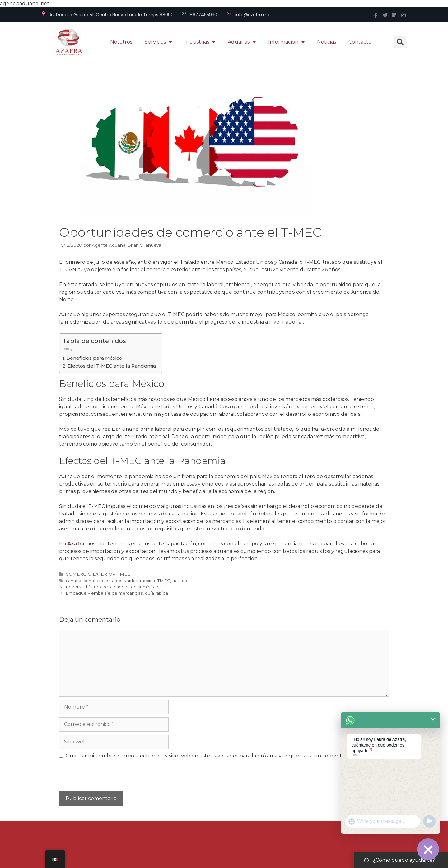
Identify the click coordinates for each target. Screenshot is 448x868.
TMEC (124, 574)
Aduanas (242, 42)
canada (73, 581)
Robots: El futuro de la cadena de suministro (113, 587)
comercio (93, 581)
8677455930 (203, 15)
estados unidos (122, 581)
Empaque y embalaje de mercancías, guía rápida (117, 593)
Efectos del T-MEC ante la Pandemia (112, 366)
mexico (148, 581)
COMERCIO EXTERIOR (91, 574)
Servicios (158, 42)
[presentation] (102, 778)
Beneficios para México (94, 358)
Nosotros (121, 42)
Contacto (360, 42)
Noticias (327, 42)
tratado (180, 581)
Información (286, 42)
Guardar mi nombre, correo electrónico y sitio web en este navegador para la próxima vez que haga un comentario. (209, 756)
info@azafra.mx (252, 15)
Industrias (200, 42)
